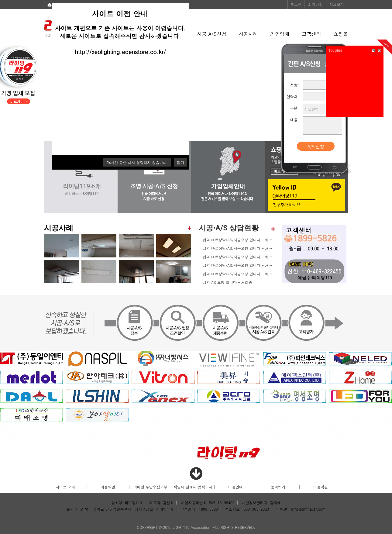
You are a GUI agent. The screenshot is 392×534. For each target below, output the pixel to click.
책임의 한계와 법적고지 (193, 487)
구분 (294, 108)
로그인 (296, 4)
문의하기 (278, 487)
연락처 (292, 96)
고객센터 (311, 34)
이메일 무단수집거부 (150, 487)
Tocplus (335, 50)
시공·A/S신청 (212, 34)
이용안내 (236, 487)
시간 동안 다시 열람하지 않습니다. (137, 162)
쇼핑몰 (341, 34)
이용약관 (108, 487)
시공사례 (248, 34)
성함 (294, 85)
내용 (294, 120)
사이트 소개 (65, 487)
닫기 (181, 162)
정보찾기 (337, 4)
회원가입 (315, 4)
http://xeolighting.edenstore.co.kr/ (120, 52)
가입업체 (280, 34)
